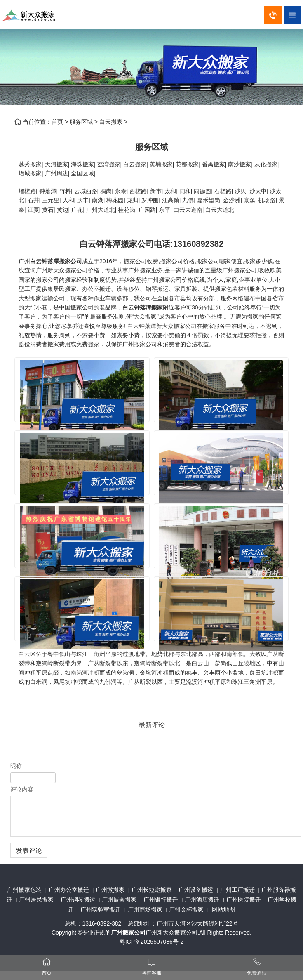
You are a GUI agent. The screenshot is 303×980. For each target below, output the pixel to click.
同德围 (202, 191)
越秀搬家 (30, 164)
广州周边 (56, 173)
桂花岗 (127, 210)
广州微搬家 (110, 890)
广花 (77, 210)
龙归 (133, 200)
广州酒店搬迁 (202, 900)
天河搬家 (56, 164)
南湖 (98, 200)
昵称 (16, 766)
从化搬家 (266, 164)
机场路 (267, 200)
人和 (68, 200)
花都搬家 (187, 164)
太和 (170, 191)
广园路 (147, 210)
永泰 (121, 191)
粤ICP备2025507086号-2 (152, 942)
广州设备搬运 (196, 890)
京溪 (249, 200)
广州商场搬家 (145, 909)
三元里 (51, 200)
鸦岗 (106, 191)
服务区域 (81, 122)
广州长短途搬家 (152, 890)
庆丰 (83, 200)
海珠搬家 (82, 164)
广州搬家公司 (128, 933)
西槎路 (138, 191)
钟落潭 (48, 191)
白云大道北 (220, 210)
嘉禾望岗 (209, 200)
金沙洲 (232, 200)
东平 (164, 210)
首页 (57, 122)
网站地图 (223, 909)
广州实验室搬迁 (101, 909)
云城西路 (86, 191)
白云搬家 (111, 122)
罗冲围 (150, 200)
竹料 (65, 191)
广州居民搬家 (36, 900)
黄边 (63, 210)
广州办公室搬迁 (69, 890)
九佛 (188, 200)
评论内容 (22, 789)
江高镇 (171, 200)
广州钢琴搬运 (78, 900)
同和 (185, 191)
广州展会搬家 (119, 900)
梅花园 (115, 200)
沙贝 (240, 191)
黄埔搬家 (161, 164)
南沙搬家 (240, 164)
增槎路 (27, 191)
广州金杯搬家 (186, 909)
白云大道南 (188, 210)
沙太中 (258, 191)
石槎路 (223, 191)
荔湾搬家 (109, 164)
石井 (33, 200)
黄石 (48, 210)
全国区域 (82, 173)
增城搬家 (30, 173)
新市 (156, 191)
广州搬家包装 (24, 890)
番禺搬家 (214, 164)
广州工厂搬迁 (237, 890)
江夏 (33, 210)
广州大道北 (101, 210)
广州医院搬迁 (244, 900)
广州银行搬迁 (161, 900)
